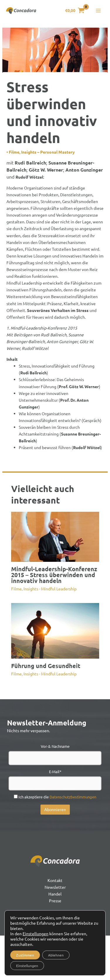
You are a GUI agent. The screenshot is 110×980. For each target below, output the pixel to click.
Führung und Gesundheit (46, 666)
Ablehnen (56, 955)
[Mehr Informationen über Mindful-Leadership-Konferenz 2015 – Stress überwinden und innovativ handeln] (55, 536)
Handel (55, 894)
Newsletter (55, 887)
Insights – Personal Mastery (48, 152)
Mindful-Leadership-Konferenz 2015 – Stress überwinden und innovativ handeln (54, 575)
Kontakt (55, 880)
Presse (55, 901)
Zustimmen (25, 955)
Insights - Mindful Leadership (50, 589)
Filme (14, 152)
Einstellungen (35, 934)
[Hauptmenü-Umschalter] (98, 11)
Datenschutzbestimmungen (73, 797)
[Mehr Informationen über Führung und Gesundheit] (55, 630)
